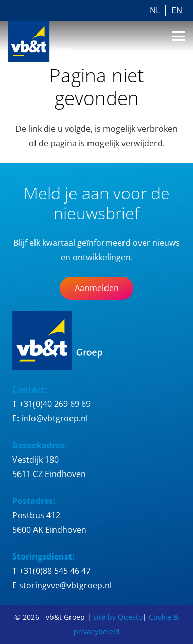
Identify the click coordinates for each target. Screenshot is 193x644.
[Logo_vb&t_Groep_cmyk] (47, 41)
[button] (179, 36)
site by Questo (118, 617)
